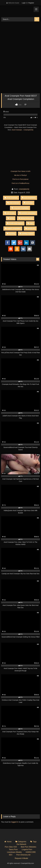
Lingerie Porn (27, 849)
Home (9, 842)
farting (11, 218)
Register (31, 3)
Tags (35, 842)
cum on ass (10, 213)
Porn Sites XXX (11, 847)
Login (24, 3)
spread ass (30, 228)
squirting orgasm (26, 234)
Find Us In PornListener (20, 179)
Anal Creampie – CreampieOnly (23, 130)
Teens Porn (13, 849)
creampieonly (24, 189)
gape (30, 223)
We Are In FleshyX (21, 175)
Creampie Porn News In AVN (20, 171)
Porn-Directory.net (23, 855)
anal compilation (29, 198)
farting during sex (26, 218)
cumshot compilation (27, 213)
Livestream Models (14, 852)
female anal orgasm (15, 223)
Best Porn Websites (29, 847)
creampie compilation (20, 208)
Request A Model (21, 858)
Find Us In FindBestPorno (20, 183)
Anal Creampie (11, 198)
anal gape (28, 203)
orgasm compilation (13, 228)
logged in (15, 822)
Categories (22, 842)
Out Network (21, 844)
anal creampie (13, 203)
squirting (11, 234)
